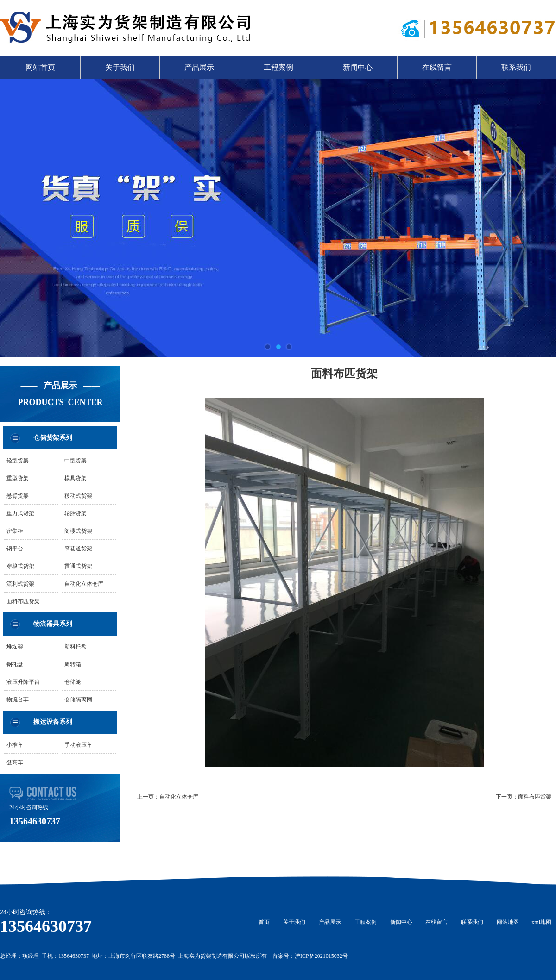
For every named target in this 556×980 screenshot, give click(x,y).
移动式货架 (78, 496)
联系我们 (516, 67)
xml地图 (541, 922)
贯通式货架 (78, 566)
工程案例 (278, 67)
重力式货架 (20, 513)
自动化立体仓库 (84, 584)
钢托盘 (15, 664)
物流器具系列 (53, 624)
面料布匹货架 (23, 601)
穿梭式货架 (20, 566)
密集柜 (15, 531)
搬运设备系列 (53, 722)
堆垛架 (15, 647)
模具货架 (76, 478)
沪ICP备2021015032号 (321, 956)
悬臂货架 (18, 496)
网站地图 (508, 922)
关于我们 (120, 67)
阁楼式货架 (78, 531)
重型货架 (18, 478)
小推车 (15, 745)
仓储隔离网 (78, 699)
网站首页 (40, 67)
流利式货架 (20, 584)
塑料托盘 (76, 647)
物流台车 (18, 699)
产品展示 (199, 67)
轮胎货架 (76, 513)
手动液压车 (78, 745)
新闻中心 (358, 67)
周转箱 (73, 664)
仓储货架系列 (53, 438)
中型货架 (76, 461)
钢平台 (15, 549)
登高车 (15, 762)
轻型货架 (18, 461)
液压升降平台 (23, 682)
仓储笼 (73, 682)
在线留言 (437, 67)
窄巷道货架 (78, 549)
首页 (264, 922)
